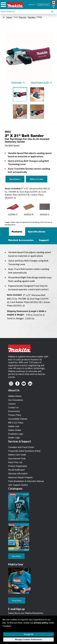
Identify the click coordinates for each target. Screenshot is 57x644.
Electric (23, 17)
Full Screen (18, 82)
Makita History (15, 396)
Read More (15, 179)
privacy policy (41, 623)
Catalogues (15, 489)
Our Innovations (16, 400)
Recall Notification (17, 470)
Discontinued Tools (17, 459)
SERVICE (33, 5)
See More (16, 556)
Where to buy (37, 179)
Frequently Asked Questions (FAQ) (24, 451)
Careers (12, 404)
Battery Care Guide (17, 455)
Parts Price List (15, 462)
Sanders (32, 17)
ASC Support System (18, 485)
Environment (14, 411)
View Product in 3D (41, 82)
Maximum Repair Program (20, 477)
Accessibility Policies (18, 419)
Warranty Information (18, 474)
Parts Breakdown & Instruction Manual (26, 481)
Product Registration (18, 466)
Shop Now (17, 600)
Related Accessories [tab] (21, 240)
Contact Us (13, 408)
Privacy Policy (15, 415)
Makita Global (15, 430)
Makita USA (14, 426)
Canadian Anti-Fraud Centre (21, 447)
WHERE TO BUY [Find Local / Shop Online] (43, 5)
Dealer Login (14, 438)
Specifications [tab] (37, 232)
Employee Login (16, 434)
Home (9, 17)
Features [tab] (17, 232)
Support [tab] (44, 240)
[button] (54, 5)
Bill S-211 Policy (16, 423)
